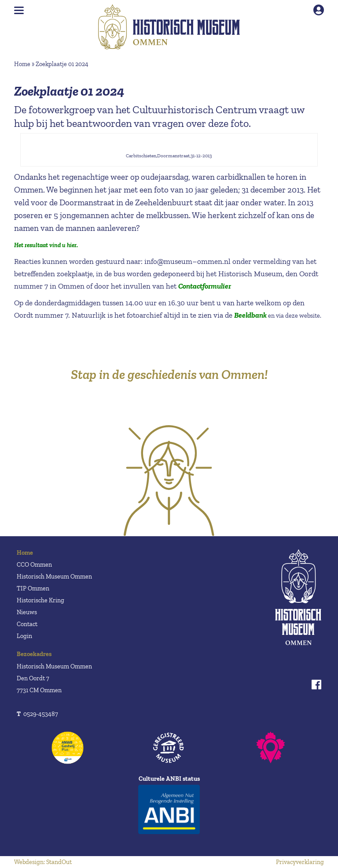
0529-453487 (37, 714)
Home (22, 64)
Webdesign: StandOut (43, 862)
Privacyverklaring (300, 862)
